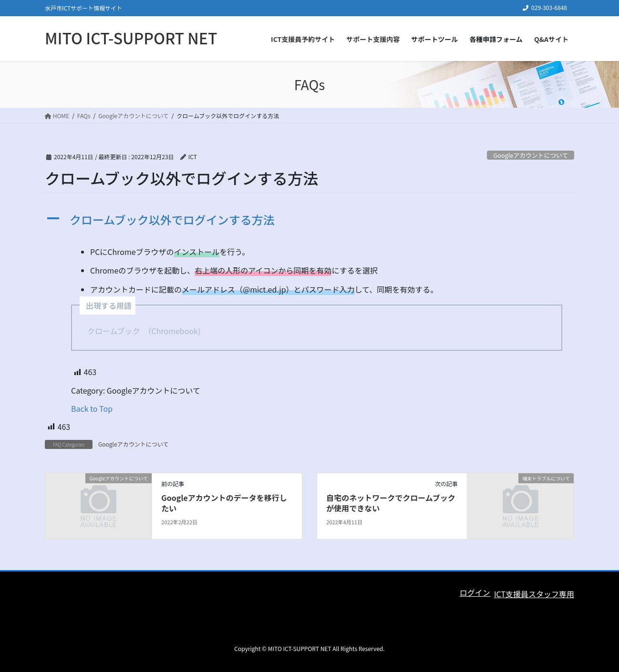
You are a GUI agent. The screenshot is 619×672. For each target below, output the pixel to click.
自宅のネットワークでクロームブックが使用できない (391, 503)
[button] (309, 220)
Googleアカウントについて (531, 155)
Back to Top (92, 408)
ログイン (475, 592)
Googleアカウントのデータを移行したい (224, 503)
